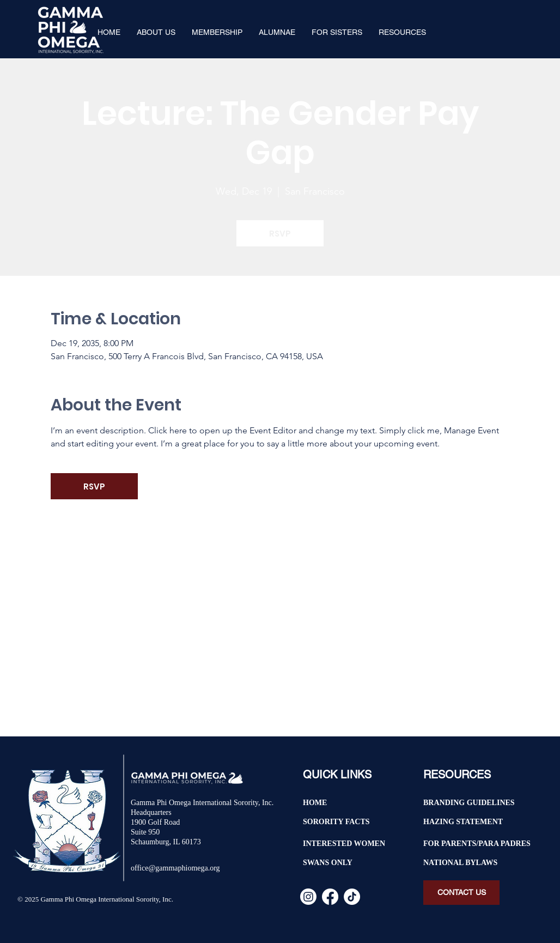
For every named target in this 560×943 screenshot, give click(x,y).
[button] (156, 32)
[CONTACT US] (461, 893)
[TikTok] (352, 897)
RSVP (280, 234)
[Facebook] (330, 897)
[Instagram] (308, 897)
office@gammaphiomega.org (175, 868)
